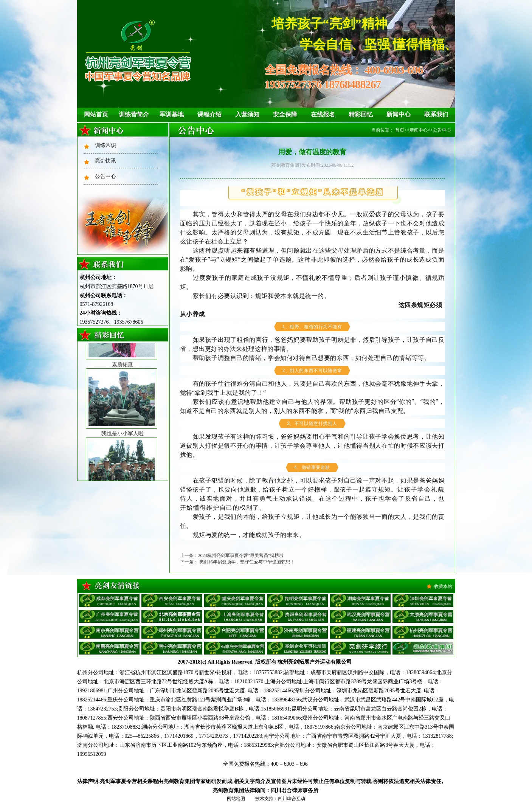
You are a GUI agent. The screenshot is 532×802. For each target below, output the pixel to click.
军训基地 (172, 114)
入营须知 (247, 114)
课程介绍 (209, 114)
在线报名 (323, 114)
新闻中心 (399, 114)
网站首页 (96, 114)
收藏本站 (443, 586)
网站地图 (236, 799)
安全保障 (285, 114)
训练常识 (105, 145)
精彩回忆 (361, 114)
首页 (400, 130)
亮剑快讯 (105, 161)
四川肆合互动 (292, 799)
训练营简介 (134, 114)
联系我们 (436, 114)
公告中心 (105, 176)
